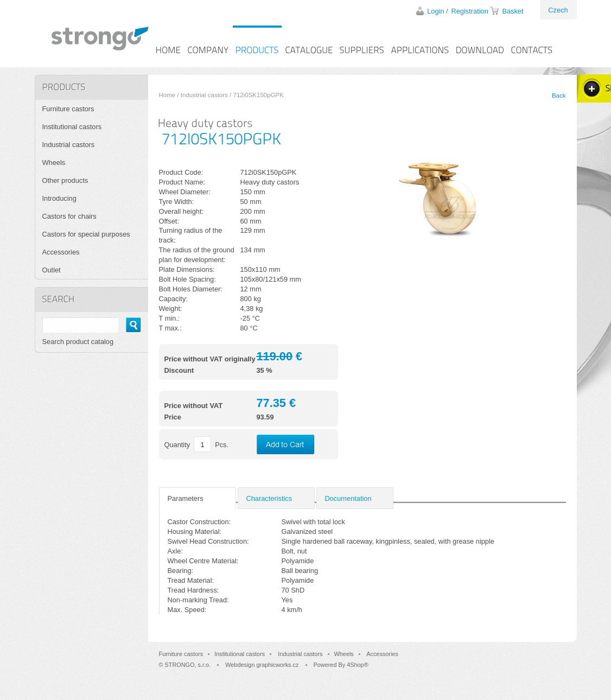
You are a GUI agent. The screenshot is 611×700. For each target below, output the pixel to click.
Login (435, 11)
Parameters (186, 498)
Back (559, 96)
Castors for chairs (69, 216)
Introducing (59, 198)
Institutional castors (72, 127)
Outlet (52, 270)
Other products (65, 180)
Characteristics (269, 498)
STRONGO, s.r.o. (188, 665)
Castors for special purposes (86, 234)
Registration (470, 11)
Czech (558, 10)
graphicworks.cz (277, 665)
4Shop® (357, 665)
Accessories (61, 252)
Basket (513, 11)
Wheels (54, 163)
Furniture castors (68, 109)
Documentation (348, 498)
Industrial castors (204, 95)
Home (167, 95)
